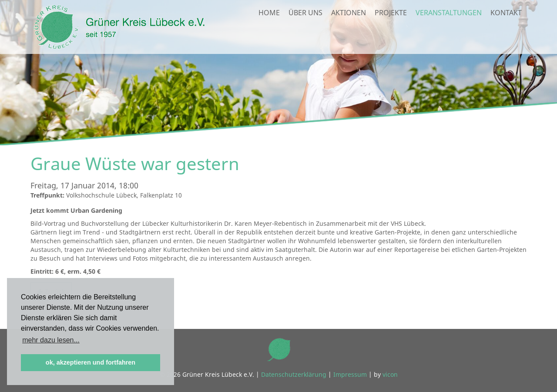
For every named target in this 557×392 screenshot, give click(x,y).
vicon (390, 374)
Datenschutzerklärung (294, 374)
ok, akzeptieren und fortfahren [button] (91, 362)
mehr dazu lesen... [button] (51, 340)
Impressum (350, 374)
